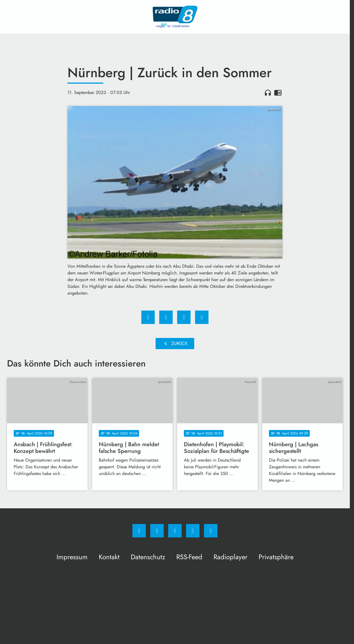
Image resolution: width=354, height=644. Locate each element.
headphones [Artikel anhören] (268, 93)
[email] (211, 531)
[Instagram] (157, 531)
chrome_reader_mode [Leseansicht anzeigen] (278, 93)
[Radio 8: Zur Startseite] (175, 17)
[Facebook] (139, 531)
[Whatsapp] (175, 531)
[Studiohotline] (193, 531)
